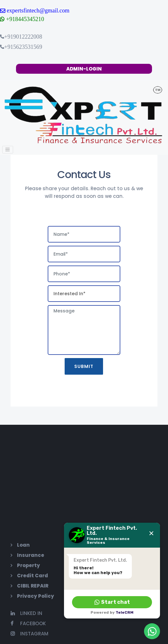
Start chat (112, 602)
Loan (23, 544)
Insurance (30, 554)
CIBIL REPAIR (32, 584)
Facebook (28, 622)
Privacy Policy (35, 595)
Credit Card (32, 574)
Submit (84, 366)
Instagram (29, 632)
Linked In (26, 612)
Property (28, 564)
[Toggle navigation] (7, 149)
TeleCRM (124, 612)
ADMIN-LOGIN (84, 69)
